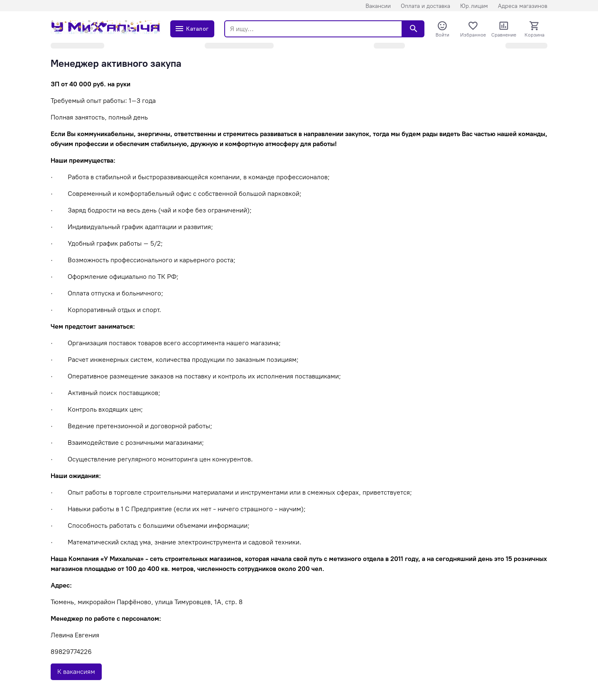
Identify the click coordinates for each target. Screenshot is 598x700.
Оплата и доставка (425, 6)
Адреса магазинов (523, 6)
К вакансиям (76, 672)
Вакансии (378, 6)
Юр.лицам (474, 6)
